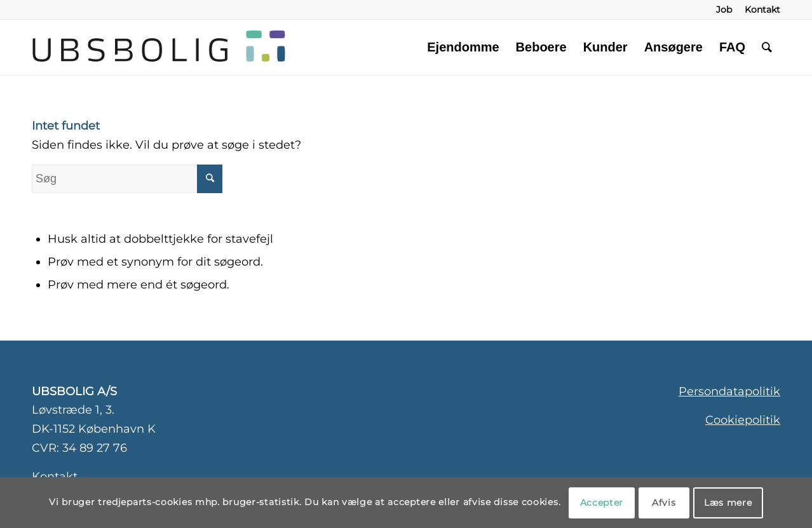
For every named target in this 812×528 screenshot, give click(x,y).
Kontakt (55, 477)
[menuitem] (724, 10)
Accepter (602, 503)
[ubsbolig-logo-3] (294, 47)
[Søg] (767, 47)
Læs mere (728, 503)
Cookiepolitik (743, 420)
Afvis (664, 503)
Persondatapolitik (729, 391)
